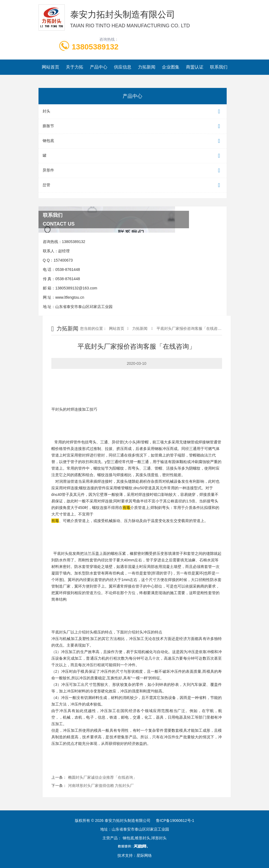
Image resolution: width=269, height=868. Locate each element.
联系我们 (219, 67)
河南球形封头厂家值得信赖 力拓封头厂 (101, 786)
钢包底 (133, 141)
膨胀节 (133, 126)
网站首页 (51, 67)
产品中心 (99, 67)
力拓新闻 (147, 67)
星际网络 (144, 855)
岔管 (133, 185)
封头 (133, 112)
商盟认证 (195, 67)
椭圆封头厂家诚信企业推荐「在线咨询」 (102, 777)
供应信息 (123, 67)
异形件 (133, 171)
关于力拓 (75, 67)
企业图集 (171, 67)
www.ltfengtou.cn (70, 297)
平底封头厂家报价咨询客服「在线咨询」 (190, 328)
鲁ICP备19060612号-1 (175, 820)
